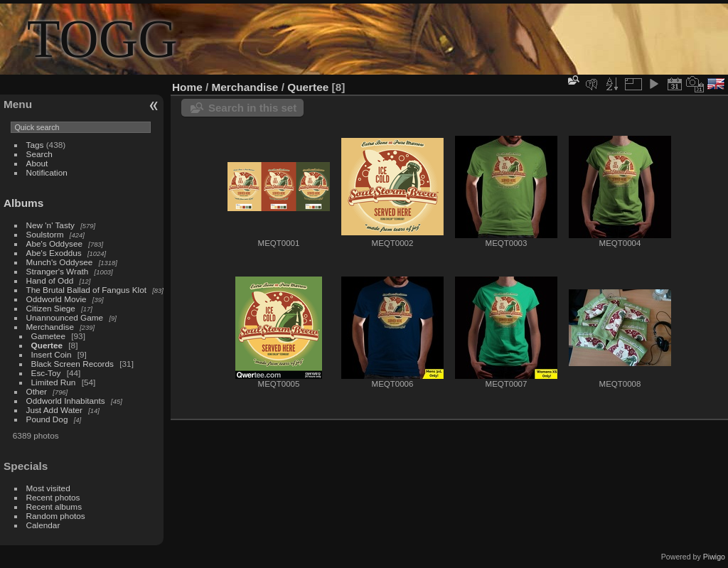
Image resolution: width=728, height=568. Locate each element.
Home (187, 87)
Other (37, 391)
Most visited (48, 488)
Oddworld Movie (57, 299)
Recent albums (54, 507)
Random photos (56, 516)
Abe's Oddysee (54, 243)
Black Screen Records (73, 364)
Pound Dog (47, 419)
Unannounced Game (65, 317)
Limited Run (54, 382)
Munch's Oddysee (60, 262)
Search (39, 154)
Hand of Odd (50, 280)
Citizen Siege (51, 308)
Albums (23, 203)
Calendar (43, 525)
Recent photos (53, 497)
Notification (47, 172)
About (37, 163)
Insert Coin (52, 354)
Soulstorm (45, 234)
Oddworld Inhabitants (66, 401)
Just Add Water (54, 410)
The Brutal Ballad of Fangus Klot (86, 290)
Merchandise (50, 327)
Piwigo (714, 557)
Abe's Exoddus (54, 253)
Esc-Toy (46, 373)
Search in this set (252, 108)
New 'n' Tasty (50, 225)
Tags (35, 145)
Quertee (47, 345)
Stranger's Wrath (58, 271)
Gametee (48, 336)
